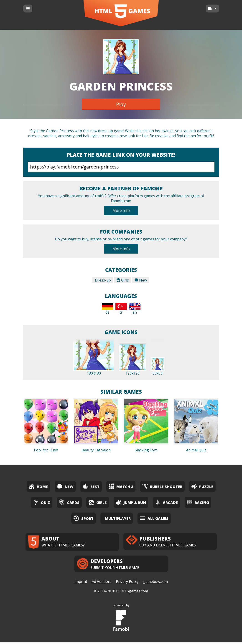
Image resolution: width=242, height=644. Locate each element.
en (135, 309)
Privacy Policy (127, 583)
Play (121, 104)
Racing (198, 502)
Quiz (42, 502)
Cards (69, 502)
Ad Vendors (102, 583)
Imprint (81, 583)
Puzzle (202, 486)
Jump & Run (131, 502)
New (141, 280)
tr (121, 309)
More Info (121, 211)
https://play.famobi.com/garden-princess (121, 167)
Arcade (166, 502)
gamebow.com (155, 583)
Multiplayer (118, 518)
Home (38, 486)
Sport (84, 518)
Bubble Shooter (162, 486)
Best (91, 486)
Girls (123, 280)
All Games (154, 518)
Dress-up (102, 280)
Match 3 (121, 486)
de (107, 309)
